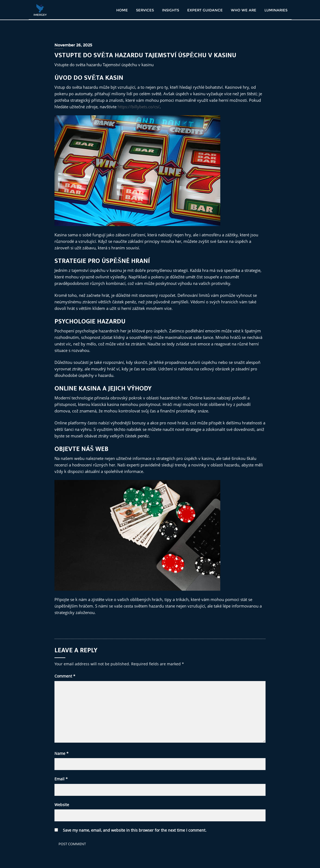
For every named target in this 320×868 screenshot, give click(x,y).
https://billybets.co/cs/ (139, 107)
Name (62, 753)
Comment (65, 676)
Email (61, 779)
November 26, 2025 (73, 45)
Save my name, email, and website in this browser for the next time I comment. (135, 830)
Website (62, 805)
